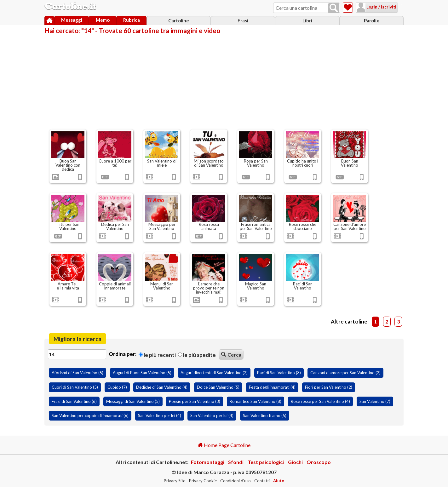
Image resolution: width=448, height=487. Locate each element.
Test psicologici (266, 462)
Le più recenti (157, 355)
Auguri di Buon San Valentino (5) (142, 373)
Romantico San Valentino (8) (256, 401)
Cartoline (179, 20)
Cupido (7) (117, 387)
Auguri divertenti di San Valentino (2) (214, 373)
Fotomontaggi (208, 462)
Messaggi (72, 20)
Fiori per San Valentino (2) (329, 387)
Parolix (371, 20)
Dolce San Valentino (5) (218, 387)
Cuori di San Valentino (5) (75, 387)
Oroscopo (319, 462)
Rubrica (132, 20)
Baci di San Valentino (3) (279, 373)
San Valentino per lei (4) (160, 415)
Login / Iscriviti (373, 7)
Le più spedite (197, 355)
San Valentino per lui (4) (212, 415)
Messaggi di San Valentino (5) (133, 401)
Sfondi (236, 462)
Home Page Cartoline (224, 445)
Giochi (295, 462)
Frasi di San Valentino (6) (74, 401)
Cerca (231, 355)
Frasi (243, 20)
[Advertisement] (224, 81)
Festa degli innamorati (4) (272, 387)
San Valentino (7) (375, 401)
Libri (307, 20)
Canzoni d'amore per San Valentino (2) (345, 373)
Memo (103, 20)
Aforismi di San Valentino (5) (78, 373)
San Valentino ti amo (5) (265, 415)
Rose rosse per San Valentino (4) (320, 401)
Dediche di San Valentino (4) (162, 387)
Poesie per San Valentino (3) (195, 401)
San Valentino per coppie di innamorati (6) (90, 415)
